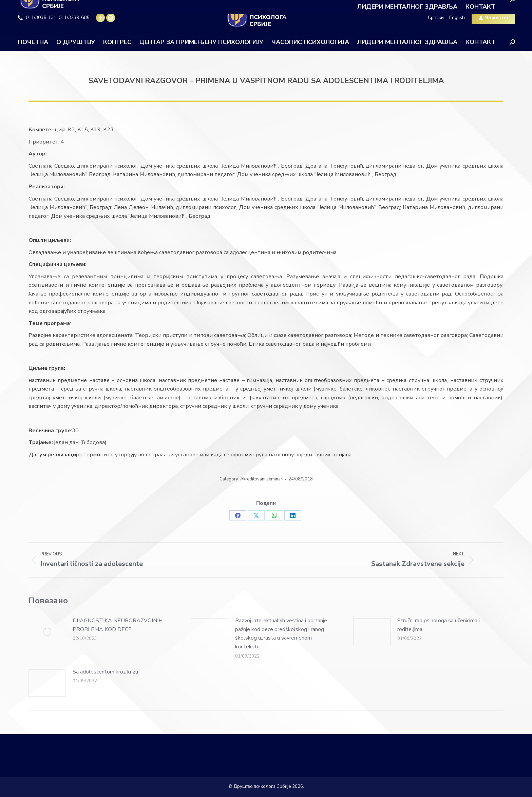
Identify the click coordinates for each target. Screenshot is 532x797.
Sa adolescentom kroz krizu (105, 672)
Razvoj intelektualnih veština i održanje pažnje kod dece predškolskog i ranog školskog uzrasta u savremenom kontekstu (281, 634)
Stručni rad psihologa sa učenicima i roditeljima (439, 625)
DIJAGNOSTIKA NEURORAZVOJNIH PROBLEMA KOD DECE (118, 625)
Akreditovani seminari (262, 479)
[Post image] (47, 632)
